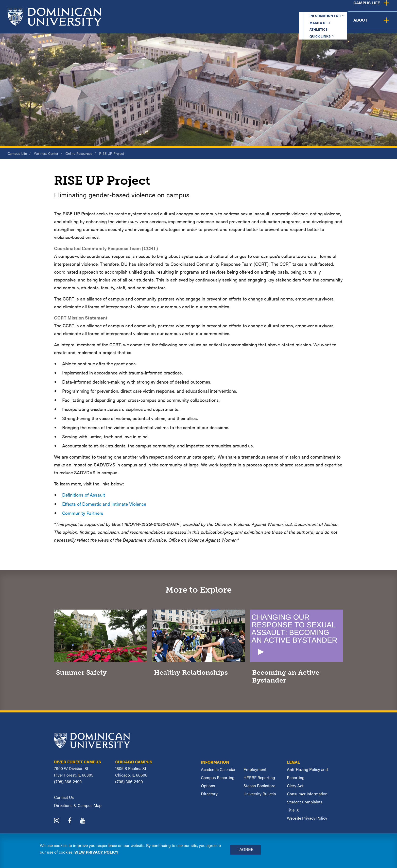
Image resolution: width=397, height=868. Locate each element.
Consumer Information (307, 794)
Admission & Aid (247, 24)
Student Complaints (305, 802)
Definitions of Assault (84, 495)
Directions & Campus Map (78, 805)
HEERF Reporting (259, 777)
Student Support (299, 24)
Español (363, 9)
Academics (202, 24)
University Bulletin (260, 794)
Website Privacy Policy (307, 818)
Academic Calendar (218, 769)
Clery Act (295, 786)
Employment (255, 769)
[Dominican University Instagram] (61, 821)
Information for (210, 9)
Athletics (290, 9)
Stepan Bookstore (259, 786)
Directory (209, 794)
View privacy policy (96, 852)
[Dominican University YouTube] (87, 821)
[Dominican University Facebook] (74, 821)
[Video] (297, 648)
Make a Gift (255, 9)
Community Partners (83, 513)
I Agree (246, 850)
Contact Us (64, 797)
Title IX (293, 810)
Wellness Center (46, 153)
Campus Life (347, 24)
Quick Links (325, 9)
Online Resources (79, 153)
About (382, 24)
